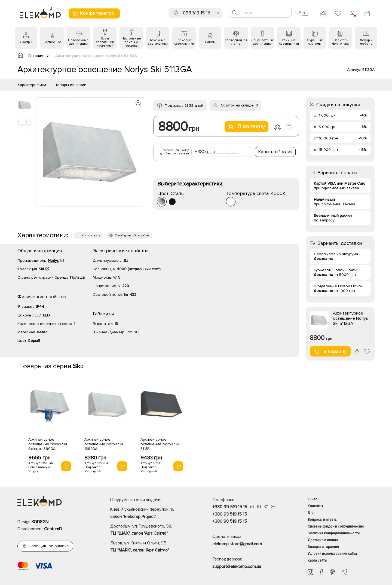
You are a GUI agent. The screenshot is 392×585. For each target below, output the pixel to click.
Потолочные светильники (78, 42)
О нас (312, 499)
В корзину (246, 127)
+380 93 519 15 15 (230, 514)
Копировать (91, 235)
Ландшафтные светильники (263, 42)
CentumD (53, 529)
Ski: (78, 366)
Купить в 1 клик (275, 152)
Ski (41, 269)
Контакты (315, 506)
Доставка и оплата (323, 540)
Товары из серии (71, 85)
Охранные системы (315, 42)
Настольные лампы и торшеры (131, 42)
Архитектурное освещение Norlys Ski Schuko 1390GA (48, 444)
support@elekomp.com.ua (237, 566)
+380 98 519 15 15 (230, 521)
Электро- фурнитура (340, 42)
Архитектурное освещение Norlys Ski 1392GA (104, 444)
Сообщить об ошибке (132, 235)
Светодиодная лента (236, 42)
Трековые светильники (184, 42)
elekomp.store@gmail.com (237, 544)
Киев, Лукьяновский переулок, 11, (152, 513)
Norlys (53, 260)
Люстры (26, 42)
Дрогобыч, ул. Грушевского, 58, (152, 530)
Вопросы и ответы (322, 520)
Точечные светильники (158, 42)
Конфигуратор (94, 13)
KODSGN (40, 522)
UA (298, 13)
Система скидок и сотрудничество (336, 526)
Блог (311, 513)
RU (306, 13)
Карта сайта (317, 560)
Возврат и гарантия (323, 547)
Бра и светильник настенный (105, 42)
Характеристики (32, 85)
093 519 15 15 (197, 13)
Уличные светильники (289, 42)
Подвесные (52, 42)
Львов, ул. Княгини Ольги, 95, (152, 547)
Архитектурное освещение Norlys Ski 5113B (160, 444)
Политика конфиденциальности (334, 533)
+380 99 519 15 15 (230, 507)
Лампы (210, 42)
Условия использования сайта (332, 554)
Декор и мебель (366, 42)
